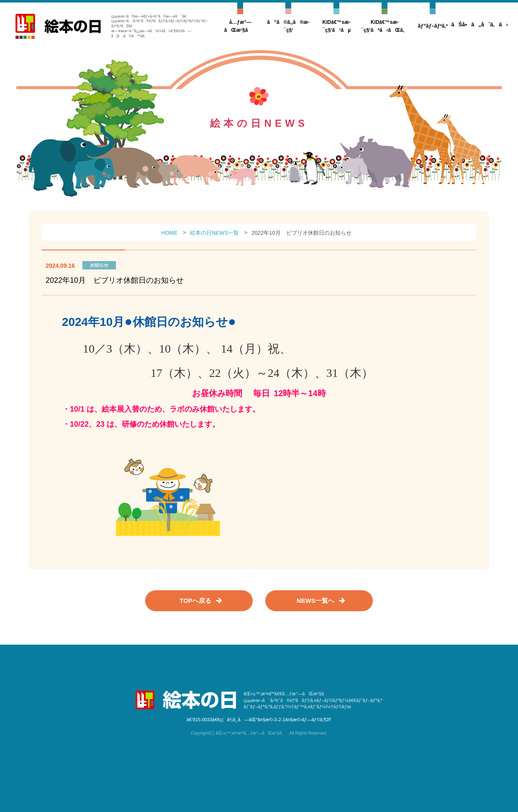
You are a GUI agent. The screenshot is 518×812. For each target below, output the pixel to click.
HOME (169, 233)
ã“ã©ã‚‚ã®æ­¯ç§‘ (288, 26)
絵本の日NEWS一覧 (214, 233)
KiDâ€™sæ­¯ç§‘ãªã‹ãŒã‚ (385, 26)
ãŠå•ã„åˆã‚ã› (479, 24)
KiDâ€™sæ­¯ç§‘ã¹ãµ (336, 26)
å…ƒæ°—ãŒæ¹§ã (240, 26)
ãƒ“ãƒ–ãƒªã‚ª (433, 26)
